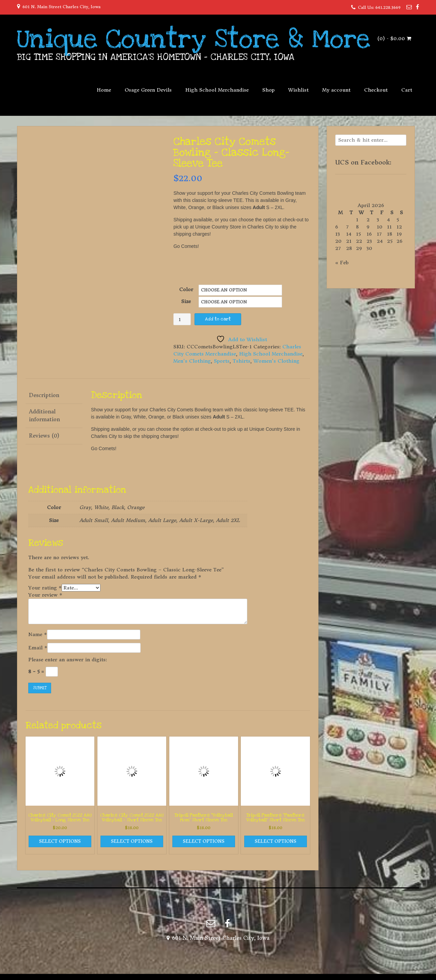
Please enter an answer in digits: (68, 660)
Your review (45, 595)
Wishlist (298, 90)
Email (38, 648)
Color (186, 289)
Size (186, 301)
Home (104, 90)
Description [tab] (44, 395)
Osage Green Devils (148, 90)
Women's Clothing (276, 361)
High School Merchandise (217, 90)
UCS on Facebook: (363, 162)
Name (38, 634)
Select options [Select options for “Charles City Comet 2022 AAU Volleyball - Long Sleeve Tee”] (60, 841)
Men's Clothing (192, 361)
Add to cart (218, 319)
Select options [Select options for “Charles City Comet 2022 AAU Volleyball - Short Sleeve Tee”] (132, 841)
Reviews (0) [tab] (44, 436)
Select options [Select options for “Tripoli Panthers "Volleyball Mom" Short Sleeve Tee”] (204, 841)
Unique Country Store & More (194, 39)
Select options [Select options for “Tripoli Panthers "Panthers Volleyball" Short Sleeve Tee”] (276, 841)
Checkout (376, 90)
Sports (222, 361)
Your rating (45, 588)
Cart (407, 90)
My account (336, 90)
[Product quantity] (182, 319)
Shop (268, 90)
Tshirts (242, 361)
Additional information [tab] (44, 415)
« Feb (342, 263)
